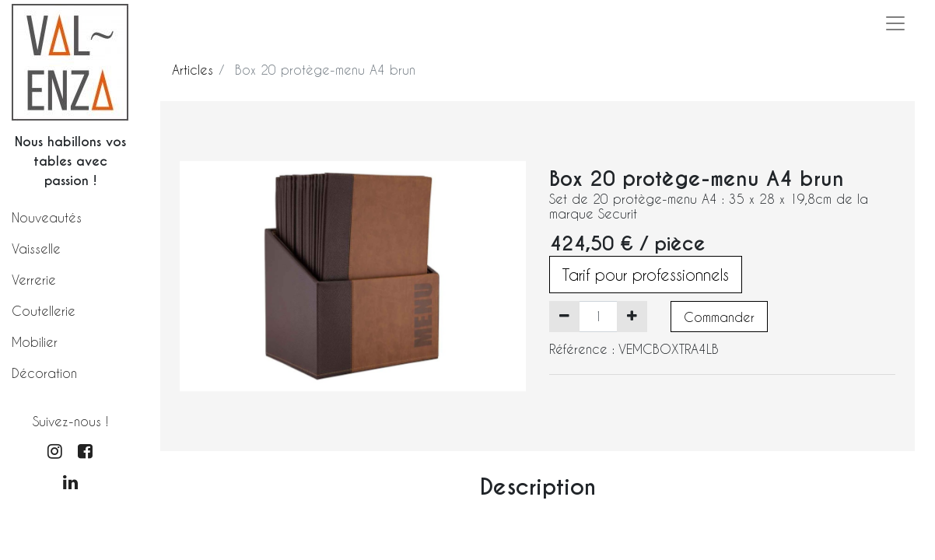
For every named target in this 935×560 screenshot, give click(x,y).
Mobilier (35, 342)
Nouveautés (47, 217)
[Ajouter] (632, 317)
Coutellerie (44, 311)
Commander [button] (719, 317)
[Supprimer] (564, 317)
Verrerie (34, 280)
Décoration (44, 373)
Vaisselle (36, 248)
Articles (193, 70)
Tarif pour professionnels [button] (646, 275)
